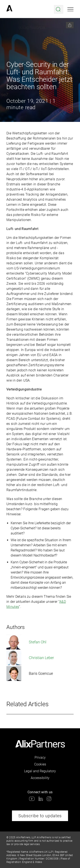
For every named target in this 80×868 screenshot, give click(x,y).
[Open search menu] (59, 9)
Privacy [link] (40, 757)
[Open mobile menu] (71, 9)
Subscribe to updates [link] (40, 816)
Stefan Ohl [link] (26, 642)
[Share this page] (70, 25)
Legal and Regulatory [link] (40, 771)
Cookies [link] (40, 764)
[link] (9, 9)
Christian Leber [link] (30, 658)
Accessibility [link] (40, 778)
